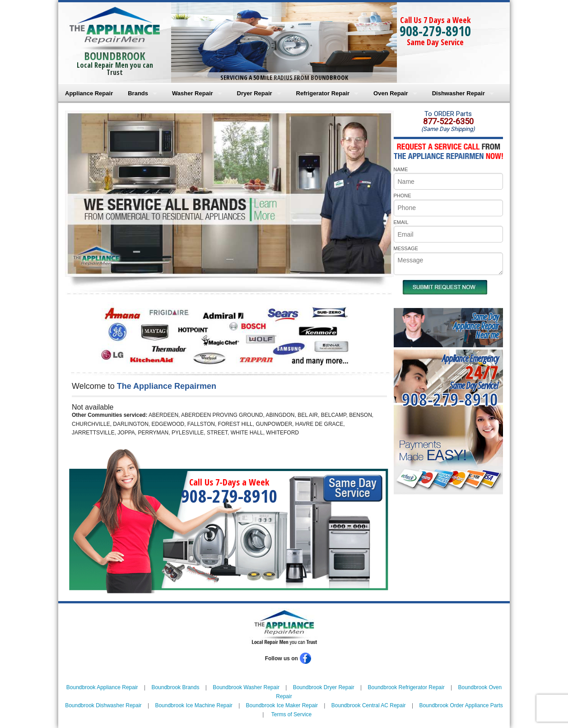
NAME (401, 169)
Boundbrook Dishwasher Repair (103, 705)
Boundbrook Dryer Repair (324, 687)
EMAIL (401, 222)
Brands (138, 93)
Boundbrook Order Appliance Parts (461, 705)
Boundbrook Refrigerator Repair (406, 687)
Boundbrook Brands (175, 687)
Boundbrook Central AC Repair (369, 705)
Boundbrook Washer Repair (246, 687)
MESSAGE (406, 248)
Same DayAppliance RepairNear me (476, 326)
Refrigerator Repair (323, 93)
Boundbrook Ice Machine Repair (193, 705)
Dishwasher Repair (459, 93)
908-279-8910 (435, 31)
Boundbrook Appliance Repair (102, 687)
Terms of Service (291, 714)
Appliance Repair (89, 93)
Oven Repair (391, 93)
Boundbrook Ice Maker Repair (282, 705)
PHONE (403, 196)
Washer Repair (193, 93)
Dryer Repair (255, 93)
